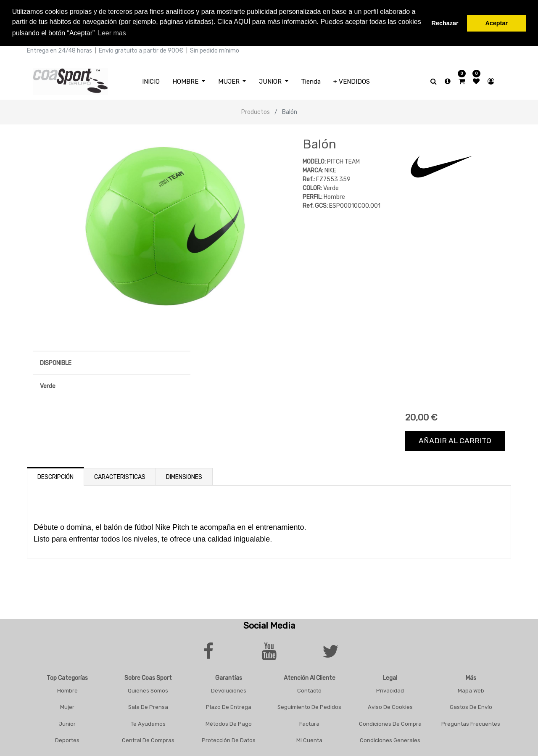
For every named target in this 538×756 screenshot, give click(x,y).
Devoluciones (229, 689)
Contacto (309, 689)
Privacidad (390, 689)
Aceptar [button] (496, 23)
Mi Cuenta (309, 739)
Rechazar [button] (445, 23)
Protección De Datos (229, 739)
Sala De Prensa (148, 706)
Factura (309, 722)
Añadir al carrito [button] (455, 439)
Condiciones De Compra (390, 722)
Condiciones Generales (390, 739)
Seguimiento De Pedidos (309, 706)
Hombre (67, 689)
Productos (256, 111)
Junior (67, 722)
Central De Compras (148, 739)
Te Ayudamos (148, 722)
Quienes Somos (148, 689)
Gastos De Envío (471, 706)
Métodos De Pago (229, 722)
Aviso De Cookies (390, 706)
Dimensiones (184, 475)
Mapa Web (471, 689)
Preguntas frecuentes (471, 722)
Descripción (55, 475)
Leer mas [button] (112, 33)
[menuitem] (151, 80)
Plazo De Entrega (229, 706)
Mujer (67, 706)
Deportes (67, 739)
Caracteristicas (120, 475)
